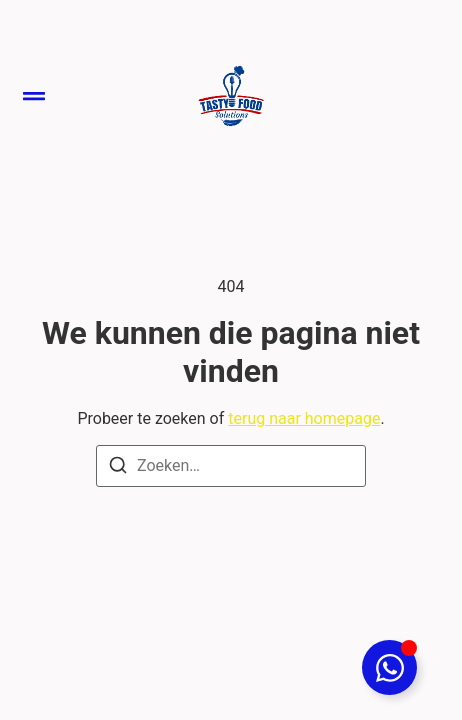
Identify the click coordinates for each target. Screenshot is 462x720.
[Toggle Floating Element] (389, 667)
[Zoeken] (118, 468)
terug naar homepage (304, 418)
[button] (34, 96)
